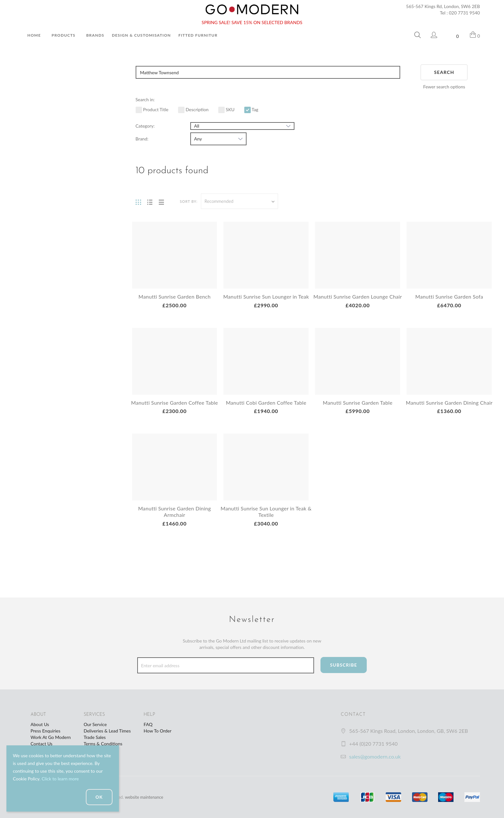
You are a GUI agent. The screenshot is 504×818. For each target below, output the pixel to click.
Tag (251, 109)
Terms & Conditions (103, 744)
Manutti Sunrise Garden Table (358, 409)
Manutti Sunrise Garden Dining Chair (449, 412)
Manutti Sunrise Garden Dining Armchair (175, 524)
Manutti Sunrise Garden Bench (174, 297)
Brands (95, 35)
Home (34, 35)
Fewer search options (444, 87)
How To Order (157, 731)
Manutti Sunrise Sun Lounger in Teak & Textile (266, 524)
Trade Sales (95, 737)
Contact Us (41, 744)
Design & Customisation (141, 35)
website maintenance (146, 797)
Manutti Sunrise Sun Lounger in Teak (266, 297)
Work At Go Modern (51, 737)
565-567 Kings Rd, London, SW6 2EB (443, 6)
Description (193, 109)
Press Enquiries (45, 731)
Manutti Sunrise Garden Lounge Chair (358, 300)
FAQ (148, 724)
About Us (40, 724)
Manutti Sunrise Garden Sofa (449, 297)
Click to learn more (60, 779)
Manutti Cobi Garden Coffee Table (266, 409)
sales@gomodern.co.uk (375, 756)
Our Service (95, 724)
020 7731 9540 (465, 13)
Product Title (152, 109)
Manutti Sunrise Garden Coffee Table (174, 412)
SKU (226, 109)
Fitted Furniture (199, 35)
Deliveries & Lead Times (107, 731)
